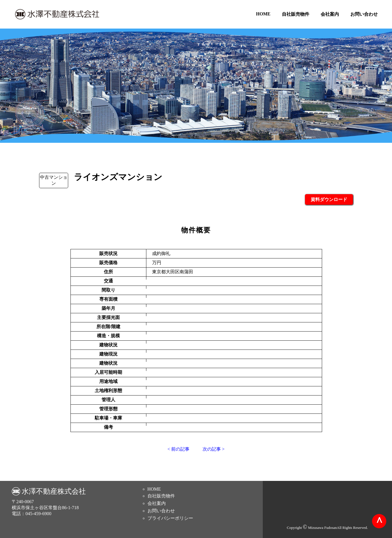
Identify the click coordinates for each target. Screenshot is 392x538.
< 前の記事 (178, 449)
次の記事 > (214, 449)
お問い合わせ (364, 14)
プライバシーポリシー (170, 518)
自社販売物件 (296, 14)
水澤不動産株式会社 (54, 491)
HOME (263, 14)
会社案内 (330, 14)
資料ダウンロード (329, 199)
